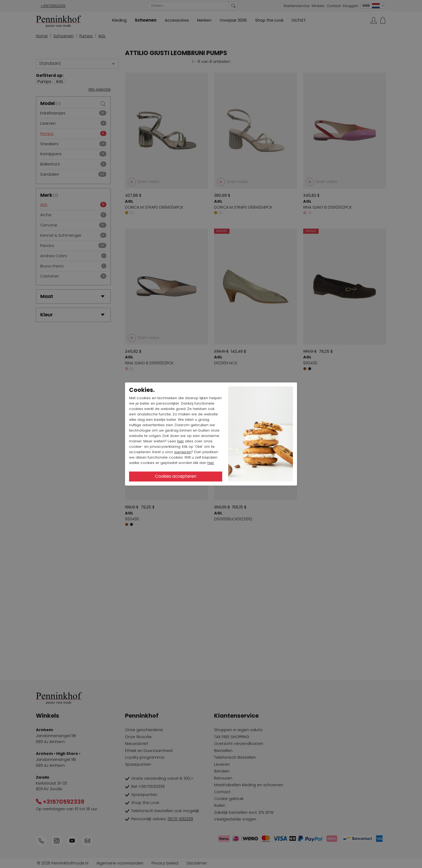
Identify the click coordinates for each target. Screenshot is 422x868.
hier (180, 441)
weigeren (183, 452)
